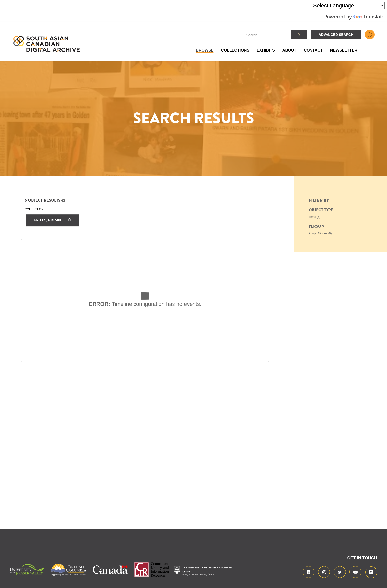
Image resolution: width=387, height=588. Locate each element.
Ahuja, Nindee (52, 220)
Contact (313, 50)
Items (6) (315, 217)
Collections (235, 50)
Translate (369, 17)
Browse (205, 50)
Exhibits (266, 50)
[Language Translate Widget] (348, 6)
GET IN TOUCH (362, 558)
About (289, 50)
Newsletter (344, 50)
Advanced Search (336, 35)
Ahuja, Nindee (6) (320, 233)
